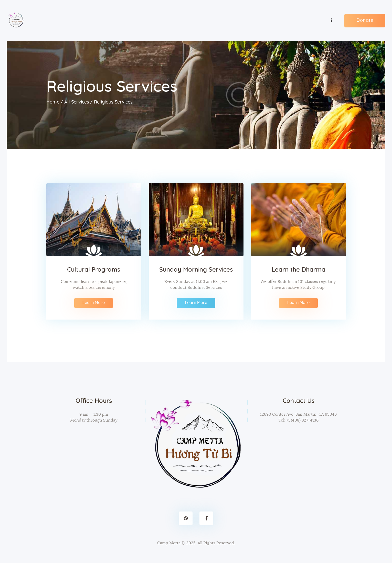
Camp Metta (169, 543)
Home (53, 102)
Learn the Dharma (299, 270)
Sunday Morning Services (196, 270)
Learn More (94, 302)
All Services (77, 102)
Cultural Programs (94, 270)
